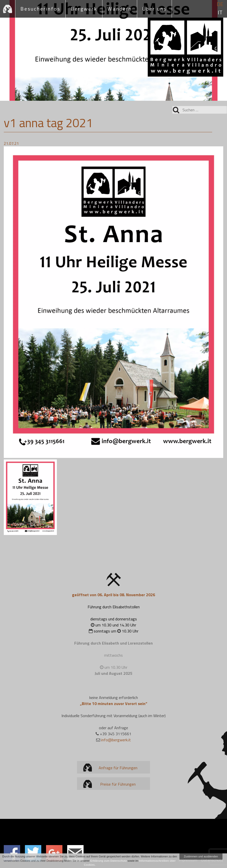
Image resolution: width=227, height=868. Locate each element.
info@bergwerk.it (116, 740)
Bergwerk (84, 9)
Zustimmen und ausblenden (201, 856)
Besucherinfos (40, 9)
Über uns (154, 9)
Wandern (120, 9)
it (220, 12)
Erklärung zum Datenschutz (109, 861)
